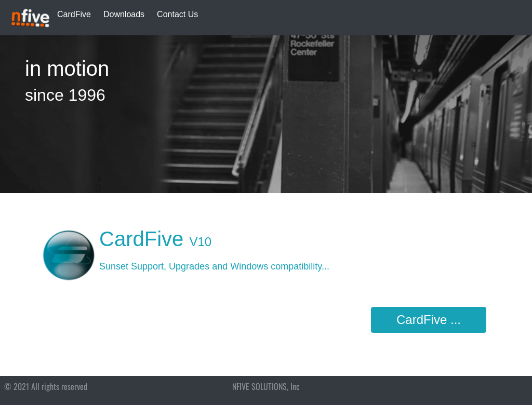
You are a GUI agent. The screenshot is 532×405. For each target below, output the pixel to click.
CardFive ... (429, 320)
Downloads (124, 14)
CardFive (74, 14)
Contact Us (177, 14)
